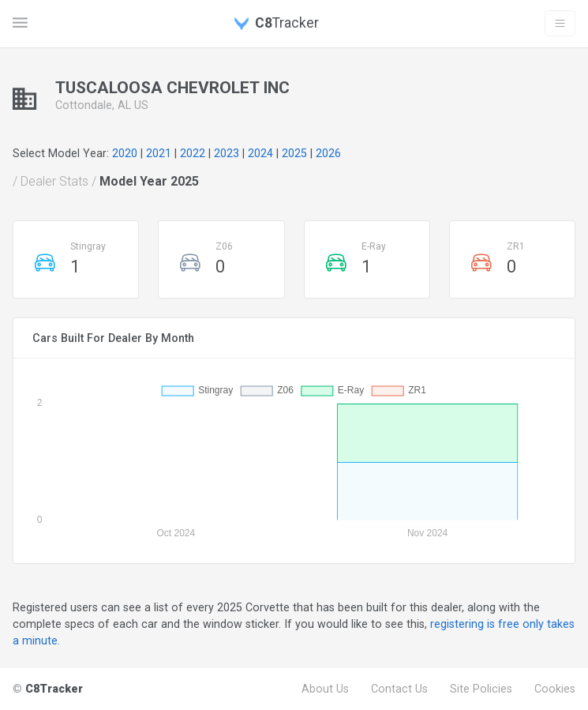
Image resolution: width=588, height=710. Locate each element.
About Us (325, 689)
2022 (193, 153)
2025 (294, 153)
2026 (328, 153)
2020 (125, 153)
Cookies (555, 689)
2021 (159, 153)
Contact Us (399, 689)
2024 (260, 153)
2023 (227, 153)
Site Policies (481, 689)
